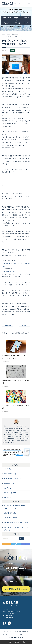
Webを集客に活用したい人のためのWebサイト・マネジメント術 (16, 20)
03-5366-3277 (16, 568)
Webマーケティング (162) (12, 478)
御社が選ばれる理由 (10, 513)
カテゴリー (16, 465)
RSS (6, 544)
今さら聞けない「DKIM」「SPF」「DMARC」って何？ (15, 507)
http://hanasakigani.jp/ (10, 271)
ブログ (8, 34)
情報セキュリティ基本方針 (22, 631)
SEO (13, 50)
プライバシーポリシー (7, 634)
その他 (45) (8, 488)
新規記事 (16, 502)
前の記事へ (8, 325)
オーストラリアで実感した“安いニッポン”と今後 (16, 529)
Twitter (16, 544)
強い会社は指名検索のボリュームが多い (17, 523)
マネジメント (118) (10, 493)
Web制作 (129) (9, 483)
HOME (3, 34)
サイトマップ (19, 634)
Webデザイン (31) (10, 474)
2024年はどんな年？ (10, 518)
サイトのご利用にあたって (8, 631)
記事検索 (16, 534)
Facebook (26, 544)
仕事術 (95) (8, 498)
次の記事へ (24, 325)
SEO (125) (7, 469)
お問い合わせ (18, 589)
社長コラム (15, 34)
